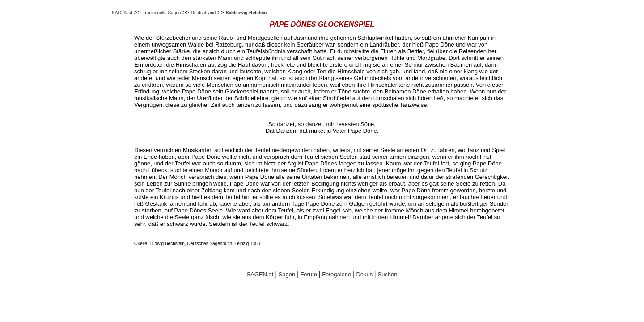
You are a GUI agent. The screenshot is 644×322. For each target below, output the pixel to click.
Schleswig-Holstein (246, 13)
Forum (309, 274)
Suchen (387, 274)
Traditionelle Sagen (162, 13)
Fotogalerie (337, 274)
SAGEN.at (122, 13)
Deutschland (203, 13)
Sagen (287, 274)
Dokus (364, 274)
